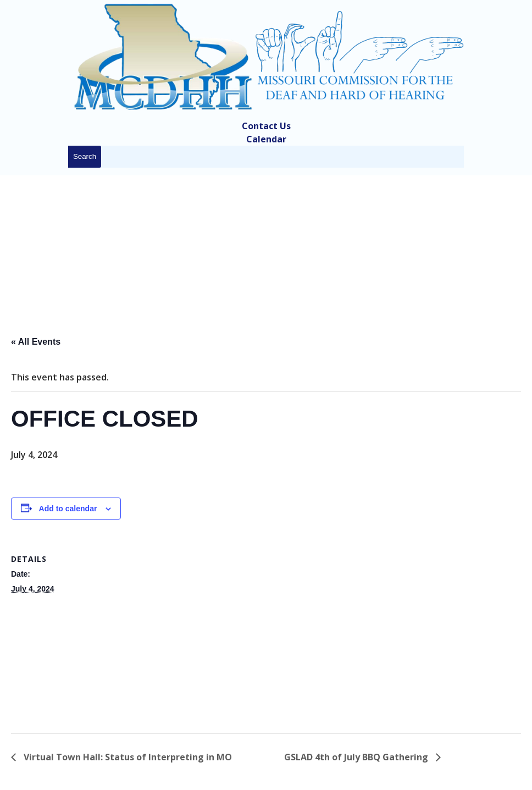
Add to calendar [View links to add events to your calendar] (68, 509)
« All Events (36, 342)
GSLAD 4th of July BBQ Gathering (357, 757)
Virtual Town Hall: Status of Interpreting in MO (127, 757)
